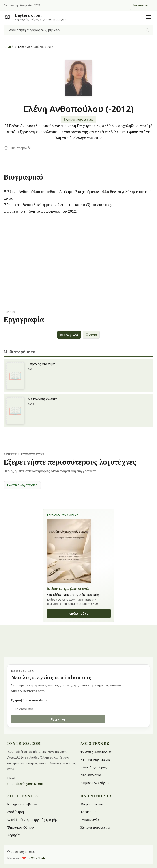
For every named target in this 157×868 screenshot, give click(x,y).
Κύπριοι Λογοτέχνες (95, 759)
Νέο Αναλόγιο (91, 775)
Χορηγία (13, 835)
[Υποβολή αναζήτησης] (147, 30)
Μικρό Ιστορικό (92, 804)
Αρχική (9, 47)
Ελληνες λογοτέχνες (78, 119)
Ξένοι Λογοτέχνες (94, 767)
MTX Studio (39, 858)
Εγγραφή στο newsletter (30, 700)
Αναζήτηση (15, 812)
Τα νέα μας (89, 812)
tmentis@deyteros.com (25, 784)
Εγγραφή (58, 719)
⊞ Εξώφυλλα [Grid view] (69, 335)
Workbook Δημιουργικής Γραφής (32, 819)
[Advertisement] (78, 264)
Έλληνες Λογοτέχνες (96, 752)
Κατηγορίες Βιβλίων (22, 804)
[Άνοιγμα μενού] (148, 17)
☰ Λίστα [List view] (91, 335)
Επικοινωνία (142, 5)
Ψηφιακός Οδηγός (21, 827)
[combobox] (76, 30)
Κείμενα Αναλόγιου (95, 783)
